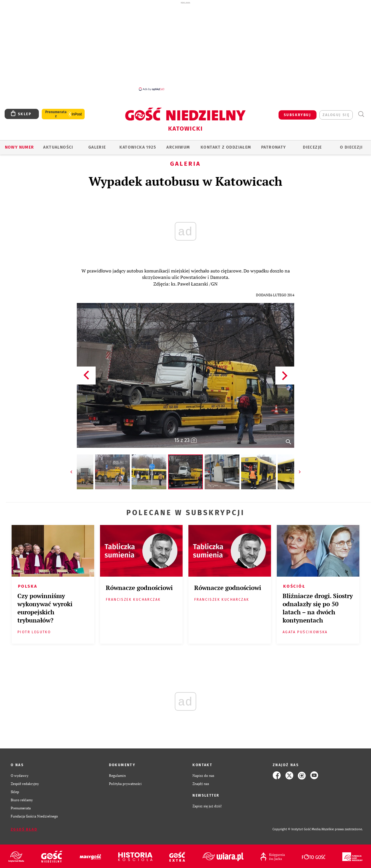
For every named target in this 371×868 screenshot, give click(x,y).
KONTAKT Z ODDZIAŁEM (226, 147)
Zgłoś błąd (24, 829)
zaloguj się (336, 115)
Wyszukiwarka (361, 114)
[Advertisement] (185, 46)
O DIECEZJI (351, 147)
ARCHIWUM (178, 147)
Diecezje (312, 147)
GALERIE (97, 147)
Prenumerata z (56, 114)
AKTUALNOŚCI (58, 147)
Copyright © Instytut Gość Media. (297, 829)
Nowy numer (20, 147)
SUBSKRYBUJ (297, 115)
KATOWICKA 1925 (138, 147)
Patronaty (274, 147)
